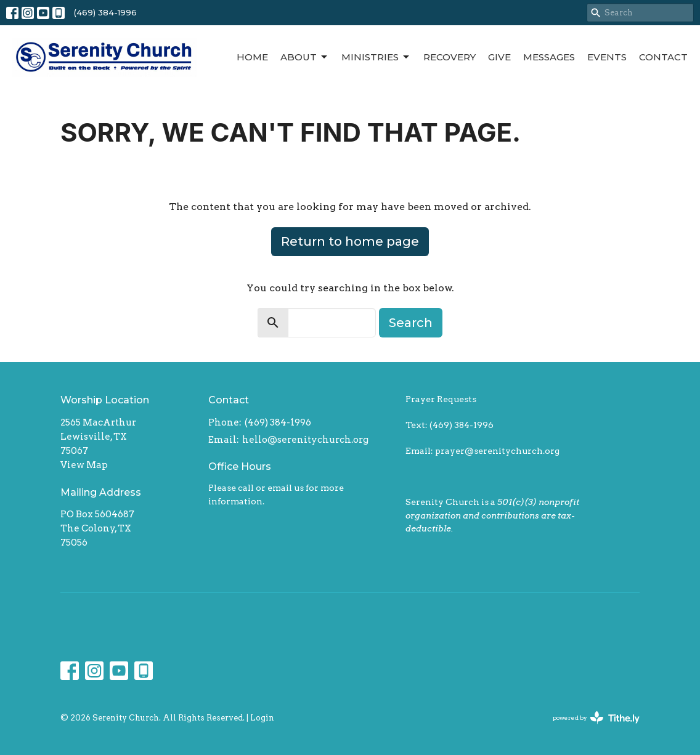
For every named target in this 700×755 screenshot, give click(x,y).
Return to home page (350, 241)
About (305, 57)
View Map (84, 465)
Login (262, 718)
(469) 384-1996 (105, 12)
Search (411, 323)
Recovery (450, 57)
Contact (663, 57)
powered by (596, 718)
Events (607, 57)
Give (499, 57)
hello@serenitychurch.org (305, 440)
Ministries (376, 57)
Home (252, 57)
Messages (549, 57)
